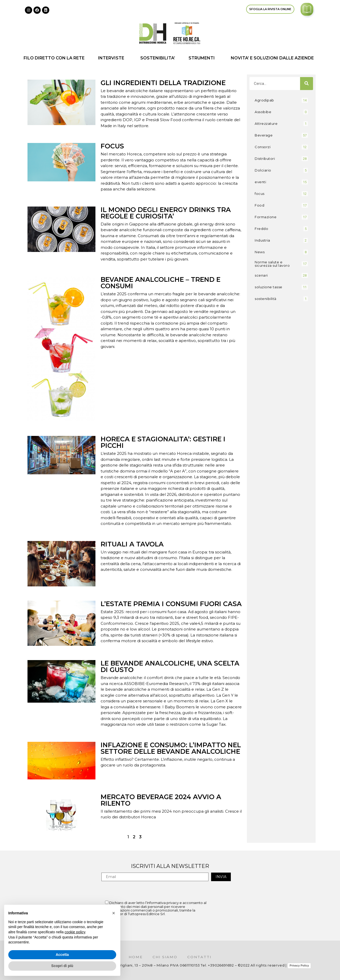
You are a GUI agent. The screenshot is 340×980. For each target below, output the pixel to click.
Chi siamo (165, 957)
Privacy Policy (299, 965)
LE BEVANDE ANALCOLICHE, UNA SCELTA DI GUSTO (170, 666)
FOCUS (112, 146)
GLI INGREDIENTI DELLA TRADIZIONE (163, 83)
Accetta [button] (62, 955)
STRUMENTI (203, 58)
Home (135, 957)
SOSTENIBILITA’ (158, 58)
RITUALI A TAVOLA (132, 544)
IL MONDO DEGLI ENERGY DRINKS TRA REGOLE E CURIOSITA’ (166, 213)
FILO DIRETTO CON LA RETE (54, 58)
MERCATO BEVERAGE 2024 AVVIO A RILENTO (161, 800)
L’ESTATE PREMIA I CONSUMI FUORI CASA (171, 604)
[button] (114, 913)
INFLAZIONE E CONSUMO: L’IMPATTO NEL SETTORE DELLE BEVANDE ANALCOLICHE (171, 748)
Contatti (201, 957)
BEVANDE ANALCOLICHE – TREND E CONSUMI (161, 283)
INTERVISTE (112, 58)
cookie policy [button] (75, 932)
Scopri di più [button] (62, 966)
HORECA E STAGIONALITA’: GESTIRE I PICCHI (163, 442)
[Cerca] (307, 84)
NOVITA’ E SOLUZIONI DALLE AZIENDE (274, 58)
